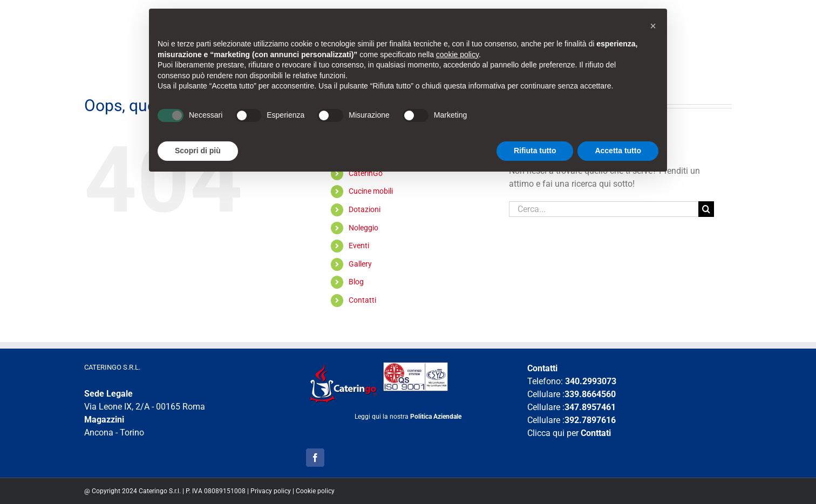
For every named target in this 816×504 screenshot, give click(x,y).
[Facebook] (315, 458)
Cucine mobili (371, 191)
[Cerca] (706, 209)
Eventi (359, 246)
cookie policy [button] (457, 55)
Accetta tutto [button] (618, 151)
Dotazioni (365, 209)
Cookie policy (315, 491)
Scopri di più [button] (198, 151)
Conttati (596, 433)
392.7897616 (590, 420)
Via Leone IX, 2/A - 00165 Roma (145, 407)
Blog (356, 282)
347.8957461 (590, 407)
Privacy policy (271, 491)
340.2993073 (591, 381)
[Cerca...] (604, 209)
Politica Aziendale (436, 417)
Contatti (362, 300)
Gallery (360, 264)
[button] (653, 26)
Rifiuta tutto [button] (535, 151)
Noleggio (363, 228)
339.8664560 (590, 394)
